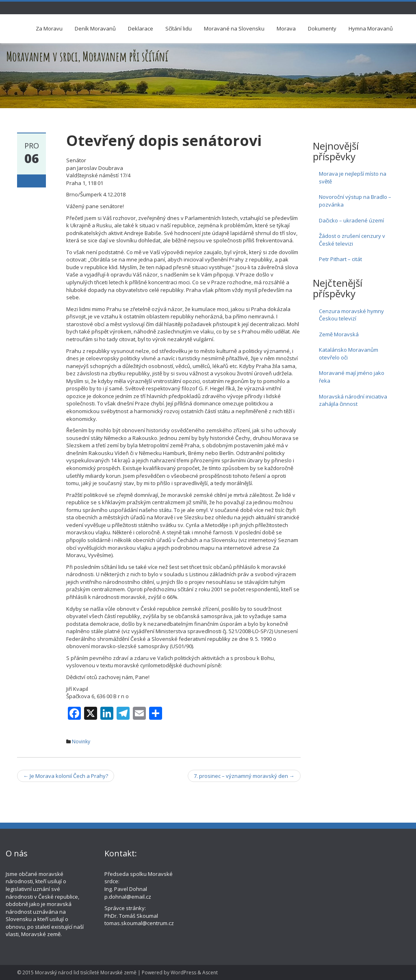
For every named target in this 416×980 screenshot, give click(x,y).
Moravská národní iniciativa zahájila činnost (353, 400)
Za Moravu (49, 28)
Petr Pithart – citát (340, 259)
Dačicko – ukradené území (351, 220)
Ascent (210, 972)
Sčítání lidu (179, 28)
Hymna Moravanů (371, 28)
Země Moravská (339, 334)
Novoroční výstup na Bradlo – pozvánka (355, 201)
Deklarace (141, 28)
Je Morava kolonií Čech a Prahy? (66, 776)
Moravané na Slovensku (234, 28)
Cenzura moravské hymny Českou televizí (351, 315)
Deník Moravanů (95, 28)
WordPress (183, 972)
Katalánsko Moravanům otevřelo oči (349, 354)
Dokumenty (322, 28)
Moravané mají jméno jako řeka (352, 377)
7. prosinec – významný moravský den (244, 776)
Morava (286, 28)
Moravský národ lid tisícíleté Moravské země (86, 972)
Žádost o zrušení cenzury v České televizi (352, 240)
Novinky (81, 742)
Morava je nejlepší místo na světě (353, 177)
